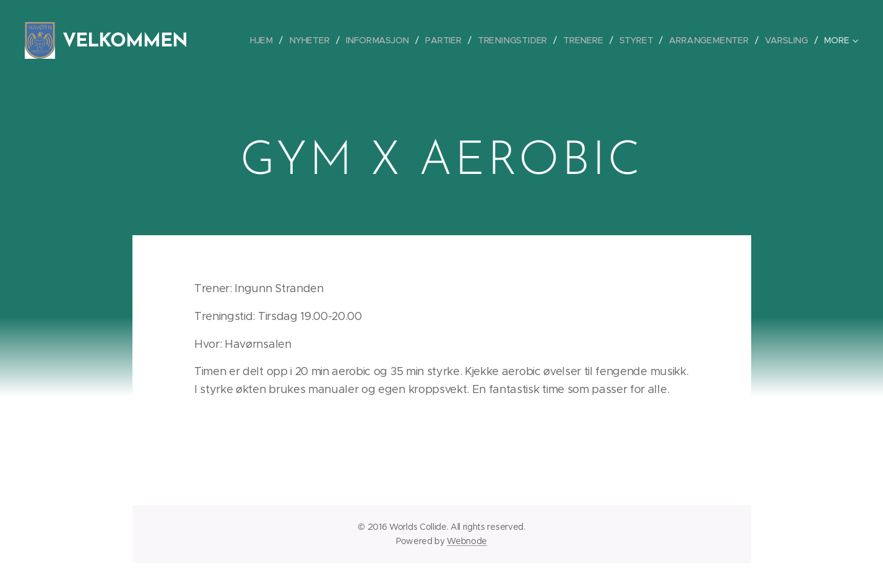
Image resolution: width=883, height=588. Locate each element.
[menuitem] (273, 40)
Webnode (467, 541)
